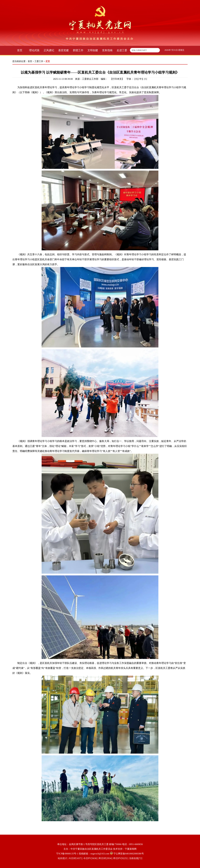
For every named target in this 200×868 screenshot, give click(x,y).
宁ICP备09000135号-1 (67, 854)
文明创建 (93, 50)
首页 (20, 50)
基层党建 (64, 50)
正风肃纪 (49, 50)
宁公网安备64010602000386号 (129, 854)
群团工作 (78, 50)
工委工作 (39, 61)
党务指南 (107, 50)
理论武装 (34, 50)
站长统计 (62, 858)
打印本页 (117, 79)
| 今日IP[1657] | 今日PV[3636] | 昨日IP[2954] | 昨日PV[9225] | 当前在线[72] (105, 858)
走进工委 (122, 50)
